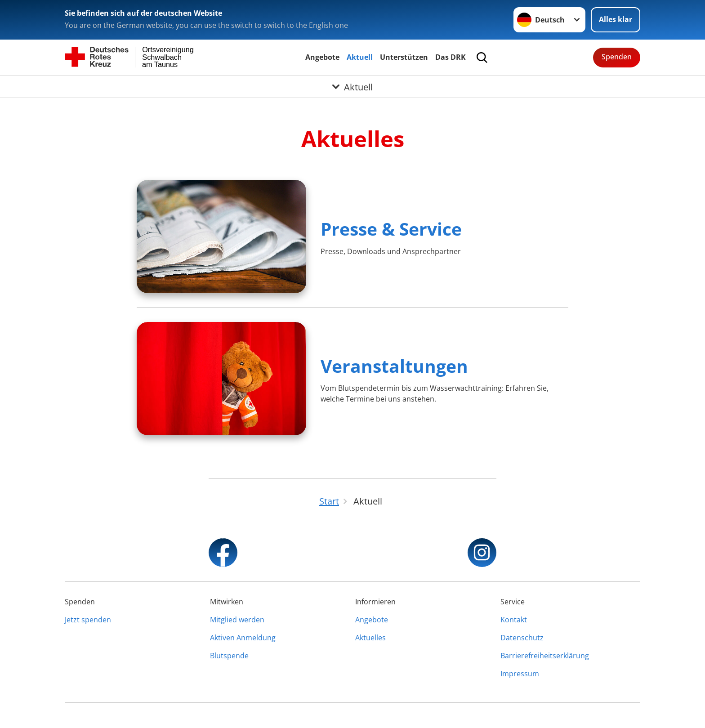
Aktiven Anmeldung (243, 638)
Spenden (617, 57)
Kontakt (514, 620)
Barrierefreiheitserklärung (545, 656)
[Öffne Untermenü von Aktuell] (352, 87)
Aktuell (360, 57)
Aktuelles (370, 638)
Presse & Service (391, 229)
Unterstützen (404, 57)
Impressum (520, 674)
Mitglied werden (237, 620)
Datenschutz (522, 638)
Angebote (322, 57)
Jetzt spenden (88, 620)
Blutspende (229, 656)
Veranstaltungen (394, 366)
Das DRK (451, 57)
